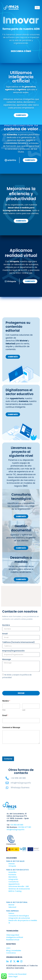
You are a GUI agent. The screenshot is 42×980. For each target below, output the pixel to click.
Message (7, 660)
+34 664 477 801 (24, 827)
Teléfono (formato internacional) (18, 642)
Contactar (8, 759)
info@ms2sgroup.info (16, 830)
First (4, 710)
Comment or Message (11, 727)
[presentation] (19, 685)
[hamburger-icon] (37, 8)
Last (24, 710)
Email (5, 634)
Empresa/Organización (13, 651)
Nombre (6, 625)
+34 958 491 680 (17, 825)
